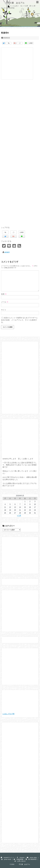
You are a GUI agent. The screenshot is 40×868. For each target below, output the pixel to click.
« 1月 (19, 516)
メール (5, 302)
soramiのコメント (8, 858)
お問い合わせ (20, 861)
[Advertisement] (20, 155)
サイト (4, 310)
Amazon (21, 858)
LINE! (31, 43)
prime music (6, 859)
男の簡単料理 (31, 859)
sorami (7, 252)
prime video (32, 858)
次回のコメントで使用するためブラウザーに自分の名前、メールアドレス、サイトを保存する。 (19, 320)
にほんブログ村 (9, 714)
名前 (4, 294)
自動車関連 (19, 859)
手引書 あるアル (13, 3)
